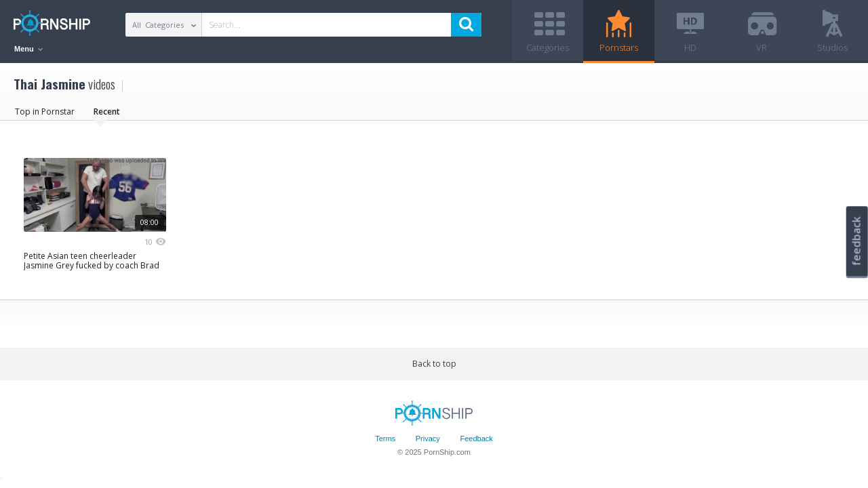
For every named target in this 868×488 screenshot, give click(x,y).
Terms (385, 439)
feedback (856, 241)
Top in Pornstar (45, 111)
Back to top (434, 364)
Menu (28, 49)
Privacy (428, 439)
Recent (107, 111)
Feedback (476, 439)
